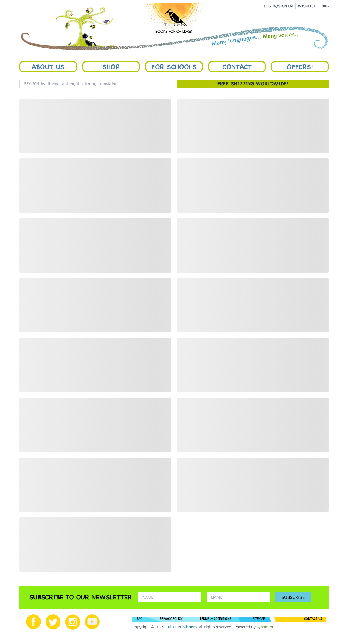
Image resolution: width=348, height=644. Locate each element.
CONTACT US (313, 619)
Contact (237, 67)
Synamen (265, 627)
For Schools (174, 67)
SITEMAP (259, 619)
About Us (48, 67)
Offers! (300, 67)
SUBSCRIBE (293, 597)
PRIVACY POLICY (171, 619)
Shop (111, 67)
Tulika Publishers (181, 627)
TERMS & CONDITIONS (215, 619)
